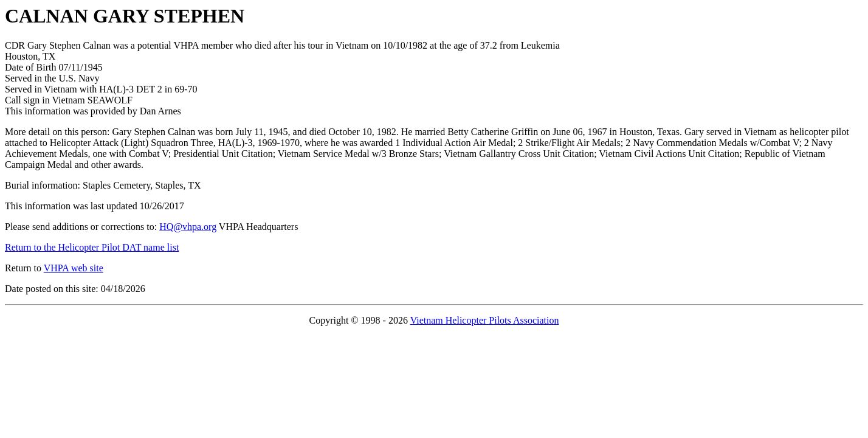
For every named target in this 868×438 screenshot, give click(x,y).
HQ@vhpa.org (188, 227)
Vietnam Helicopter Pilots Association (485, 320)
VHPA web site (74, 268)
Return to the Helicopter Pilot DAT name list (92, 247)
